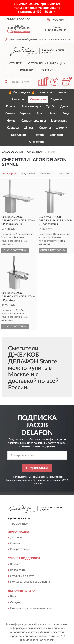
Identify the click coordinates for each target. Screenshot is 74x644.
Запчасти (56, 135)
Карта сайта (18, 570)
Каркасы (13, 128)
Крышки (12, 107)
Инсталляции (32, 107)
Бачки (40, 114)
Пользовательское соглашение (30, 582)
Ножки (12, 121)
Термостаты (59, 121)
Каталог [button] (15, 64)
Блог (13, 597)
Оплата (15, 543)
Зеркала (26, 114)
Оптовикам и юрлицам (47, 64)
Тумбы (51, 107)
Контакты (48, 70)
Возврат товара (20, 549)
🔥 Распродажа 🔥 (22, 92)
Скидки (15, 602)
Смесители (38, 99)
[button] (18, 31)
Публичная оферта (22, 576)
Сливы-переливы (34, 121)
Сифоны (45, 128)
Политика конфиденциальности (31, 608)
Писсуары (38, 135)
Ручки (53, 114)
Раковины (18, 99)
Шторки (61, 128)
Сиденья (57, 99)
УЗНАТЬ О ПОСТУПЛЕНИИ (15, 250)
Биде (66, 114)
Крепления (19, 135)
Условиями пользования (46, 480)
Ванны (61, 92)
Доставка (16, 538)
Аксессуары (37, 142)
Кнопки (10, 114)
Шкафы (29, 128)
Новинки (26, 70)
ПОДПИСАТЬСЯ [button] (37, 468)
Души (64, 107)
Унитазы (46, 92)
